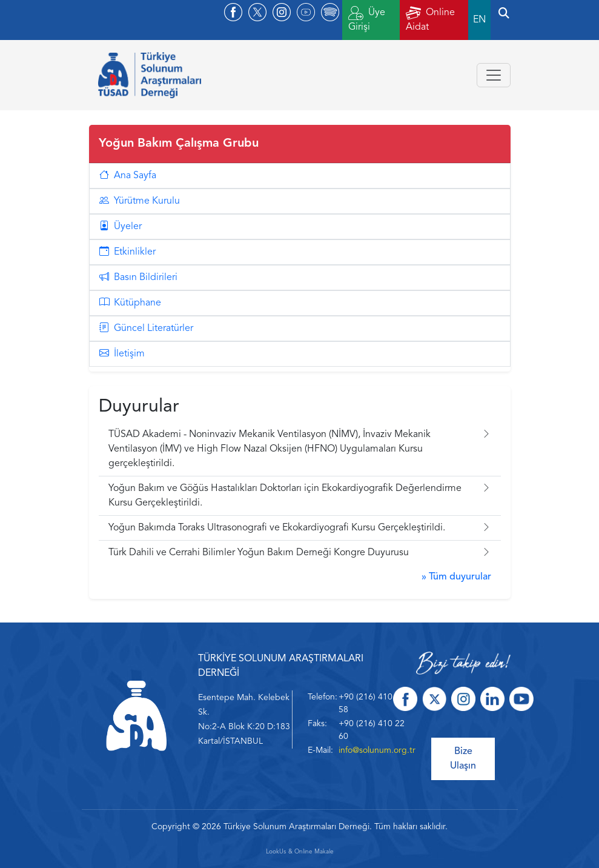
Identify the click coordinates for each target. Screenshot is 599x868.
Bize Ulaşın (463, 759)
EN (479, 20)
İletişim (122, 354)
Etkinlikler (127, 252)
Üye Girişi (367, 19)
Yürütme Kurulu (140, 201)
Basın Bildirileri (138, 278)
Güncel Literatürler (146, 329)
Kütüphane (130, 303)
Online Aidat (430, 19)
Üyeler (121, 227)
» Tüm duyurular (456, 577)
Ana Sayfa (128, 176)
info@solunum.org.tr (377, 750)
